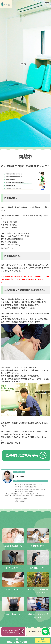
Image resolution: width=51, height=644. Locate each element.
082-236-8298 (17, 641)
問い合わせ (42, 641)
